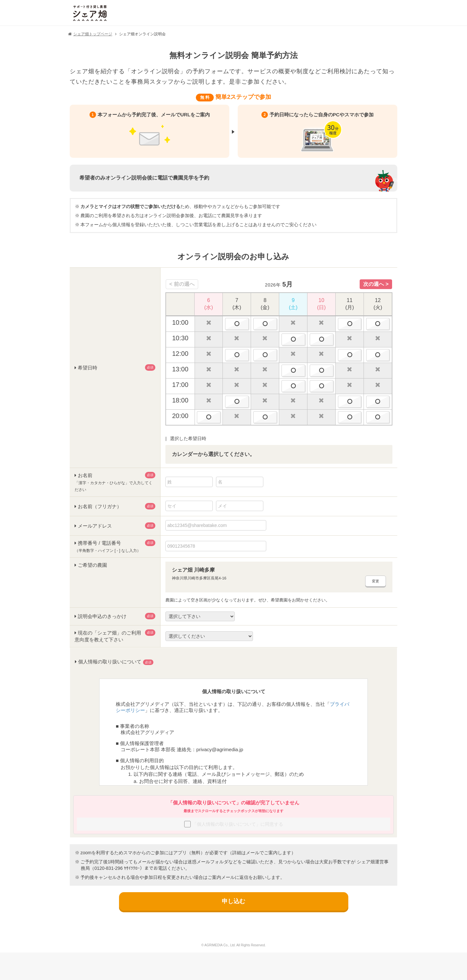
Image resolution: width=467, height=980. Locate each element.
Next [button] (376, 284)
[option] (279, 349)
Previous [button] (182, 284)
